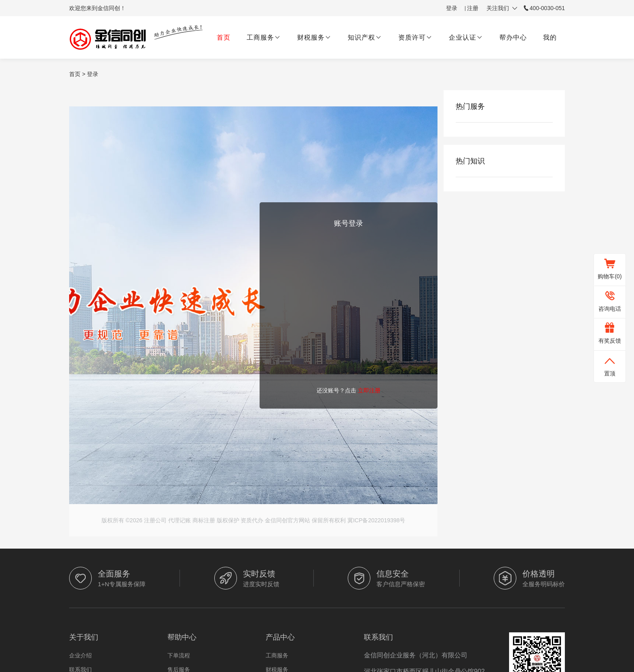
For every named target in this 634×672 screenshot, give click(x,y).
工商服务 (264, 37)
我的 (550, 37)
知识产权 (365, 37)
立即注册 (369, 390)
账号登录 (349, 223)
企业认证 (466, 37)
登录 (452, 8)
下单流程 (179, 655)
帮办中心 (513, 37)
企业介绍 (80, 655)
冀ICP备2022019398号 (376, 520)
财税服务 (314, 37)
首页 (224, 37)
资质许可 (415, 37)
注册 (473, 8)
